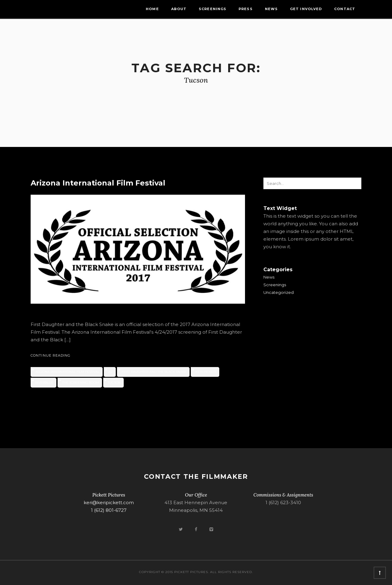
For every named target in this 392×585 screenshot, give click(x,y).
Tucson (114, 382)
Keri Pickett (206, 372)
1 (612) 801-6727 (109, 510)
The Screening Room (81, 382)
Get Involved (306, 9)
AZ (111, 372)
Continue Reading (51, 355)
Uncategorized (279, 292)
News (271, 9)
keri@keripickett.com (109, 502)
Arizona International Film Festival (98, 183)
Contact (345, 9)
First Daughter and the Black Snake (154, 372)
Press (246, 9)
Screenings (213, 9)
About (179, 9)
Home (152, 9)
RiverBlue (44, 382)
